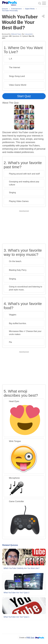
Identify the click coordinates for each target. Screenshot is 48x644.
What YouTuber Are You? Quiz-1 (16, 617)
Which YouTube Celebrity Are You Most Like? (22, 568)
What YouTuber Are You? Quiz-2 (16, 593)
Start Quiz (24, 96)
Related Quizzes (10, 545)
